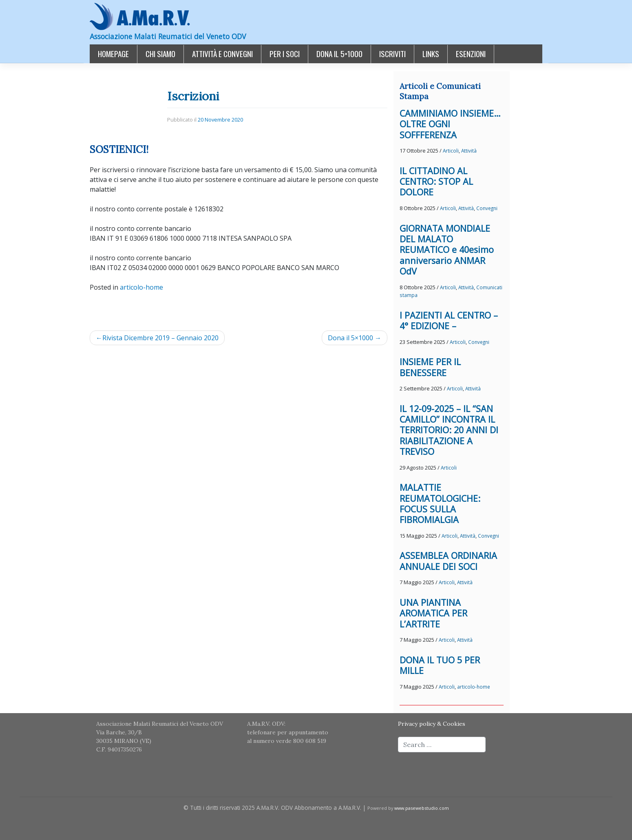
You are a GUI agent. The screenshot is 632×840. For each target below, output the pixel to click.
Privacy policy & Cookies (432, 724)
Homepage (113, 54)
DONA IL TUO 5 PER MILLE (440, 665)
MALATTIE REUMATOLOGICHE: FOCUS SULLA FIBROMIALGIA (440, 503)
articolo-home (141, 287)
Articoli (451, 151)
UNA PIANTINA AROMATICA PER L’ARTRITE (433, 613)
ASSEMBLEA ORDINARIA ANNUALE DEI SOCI (448, 561)
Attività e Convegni (222, 54)
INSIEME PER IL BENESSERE (430, 367)
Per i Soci (285, 54)
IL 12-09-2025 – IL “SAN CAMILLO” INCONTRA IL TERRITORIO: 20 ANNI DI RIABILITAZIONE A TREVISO (449, 430)
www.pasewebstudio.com (422, 808)
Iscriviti (392, 54)
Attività (469, 151)
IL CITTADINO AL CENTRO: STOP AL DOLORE (436, 182)
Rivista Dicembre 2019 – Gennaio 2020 (160, 338)
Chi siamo (160, 54)
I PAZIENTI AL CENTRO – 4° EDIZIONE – (449, 320)
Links (431, 54)
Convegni (487, 208)
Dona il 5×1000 (339, 54)
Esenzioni (471, 54)
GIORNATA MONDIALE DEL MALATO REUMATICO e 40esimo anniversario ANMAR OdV (447, 250)
